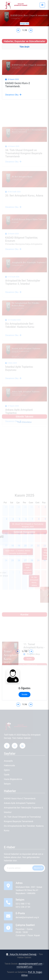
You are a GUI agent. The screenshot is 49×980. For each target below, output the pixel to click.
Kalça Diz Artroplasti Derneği (21, 954)
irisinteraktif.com (24, 967)
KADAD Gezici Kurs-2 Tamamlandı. (18, 96)
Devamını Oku (13, 106)
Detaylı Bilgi (25, 24)
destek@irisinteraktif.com (30, 964)
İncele (25, 694)
